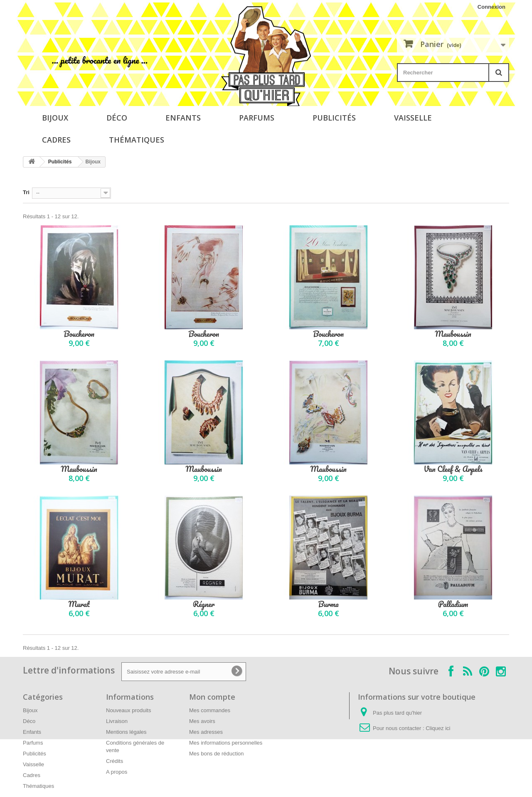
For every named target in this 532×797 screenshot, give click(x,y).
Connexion (491, 7)
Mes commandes (210, 710)
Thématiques (137, 140)
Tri (26, 192)
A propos (117, 772)
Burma (328, 604)
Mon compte (212, 697)
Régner (204, 604)
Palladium (453, 604)
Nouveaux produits (128, 710)
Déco (117, 118)
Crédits (115, 761)
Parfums (257, 118)
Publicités (334, 118)
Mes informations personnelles (226, 743)
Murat (79, 604)
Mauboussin (453, 334)
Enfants (183, 118)
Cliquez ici (438, 728)
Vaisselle (413, 118)
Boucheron (79, 334)
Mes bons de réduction (217, 754)
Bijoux (55, 118)
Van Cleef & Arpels (453, 469)
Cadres (56, 140)
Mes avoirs (202, 721)
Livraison (117, 721)
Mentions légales (126, 732)
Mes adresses (206, 732)
